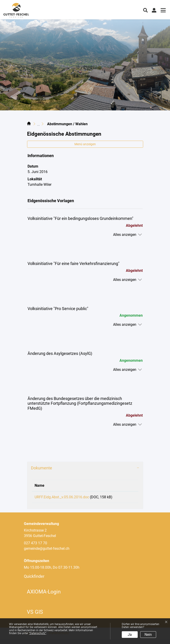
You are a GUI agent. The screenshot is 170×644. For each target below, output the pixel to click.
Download (126, 498)
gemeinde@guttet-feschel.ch (47, 554)
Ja (130, 635)
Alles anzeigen (125, 235)
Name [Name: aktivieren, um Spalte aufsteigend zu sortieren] (39, 485)
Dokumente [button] (42, 468)
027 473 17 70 (36, 549)
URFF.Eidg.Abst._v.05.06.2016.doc (62, 497)
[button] (145, 10)
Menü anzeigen (85, 144)
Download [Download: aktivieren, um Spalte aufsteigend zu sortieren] (125, 485)
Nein (148, 635)
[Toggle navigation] (162, 11)
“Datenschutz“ (38, 633)
